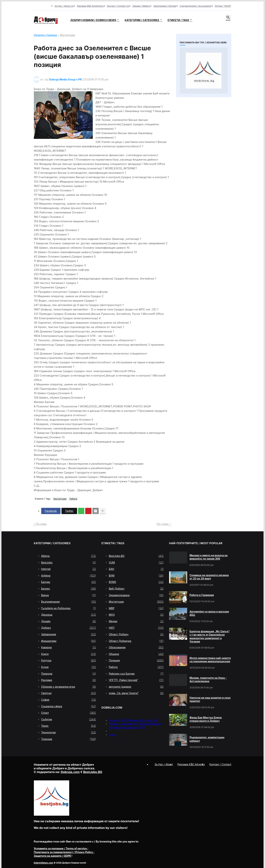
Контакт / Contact (220, 764)
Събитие (69, 719)
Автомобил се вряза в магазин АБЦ (209, 613)
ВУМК (136, 582)
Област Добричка (136, 641)
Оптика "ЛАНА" (223, 6)
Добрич (69, 628)
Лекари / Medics (141, 6)
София (69, 700)
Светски (69, 693)
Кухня (69, 667)
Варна (69, 595)
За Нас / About (164, 764)
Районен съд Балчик (136, 674)
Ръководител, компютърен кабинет (207, 739)
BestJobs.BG (136, 556)
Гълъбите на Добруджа (69, 608)
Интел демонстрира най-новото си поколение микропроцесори (210, 660)
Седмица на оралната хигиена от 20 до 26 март (209, 577)
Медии (136, 621)
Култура (69, 660)
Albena (69, 556)
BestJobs (69, 563)
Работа (73, 499)
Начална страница (45, 35)
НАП (136, 628)
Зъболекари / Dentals (165, 6)
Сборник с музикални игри (69, 687)
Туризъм (69, 739)
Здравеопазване (136, 595)
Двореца (69, 615)
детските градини (136, 687)
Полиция (136, 660)
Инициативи (69, 641)
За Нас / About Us (64, 6)
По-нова (41, 524)
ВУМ (136, 576)
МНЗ (136, 615)
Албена (69, 576)
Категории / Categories (142, 20)
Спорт (69, 713)
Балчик (69, 582)
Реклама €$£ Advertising (90, 6)
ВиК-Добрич (136, 589)
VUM (136, 563)
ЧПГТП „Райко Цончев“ (136, 680)
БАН (136, 569)
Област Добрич (136, 634)
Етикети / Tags (178, 20)
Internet (69, 569)
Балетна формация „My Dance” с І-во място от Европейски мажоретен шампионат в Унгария (210, 636)
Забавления (69, 634)
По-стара (162, 524)
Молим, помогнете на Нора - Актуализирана (208, 679)
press (112, 735)
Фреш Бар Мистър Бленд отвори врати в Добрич (206, 719)
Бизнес (69, 589)
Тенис (69, 726)
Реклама (69, 680)
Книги (69, 654)
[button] (228, 18)
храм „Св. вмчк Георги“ (136, 693)
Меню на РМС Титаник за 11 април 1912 (133, 720)
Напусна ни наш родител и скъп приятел (210, 699)
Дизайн (69, 621)
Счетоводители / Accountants (196, 6)
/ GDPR (53, 856)
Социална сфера (69, 706)
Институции (67, 35)
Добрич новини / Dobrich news (93, 20)
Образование (136, 647)
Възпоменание (69, 602)
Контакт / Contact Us (118, 6)
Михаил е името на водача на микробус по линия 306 (209, 557)
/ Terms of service (61, 848)
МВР (136, 608)
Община (136, 654)
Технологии (69, 732)
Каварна (69, 647)
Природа (69, 674)
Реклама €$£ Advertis (191, 764)
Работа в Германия (202, 595)
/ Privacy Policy (64, 852)
